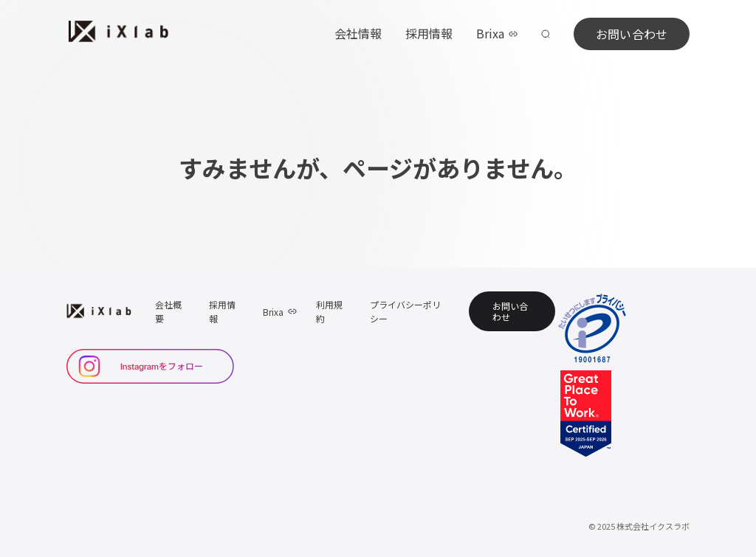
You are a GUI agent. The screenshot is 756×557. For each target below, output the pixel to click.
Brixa (497, 33)
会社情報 (358, 33)
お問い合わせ (632, 34)
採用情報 (429, 33)
